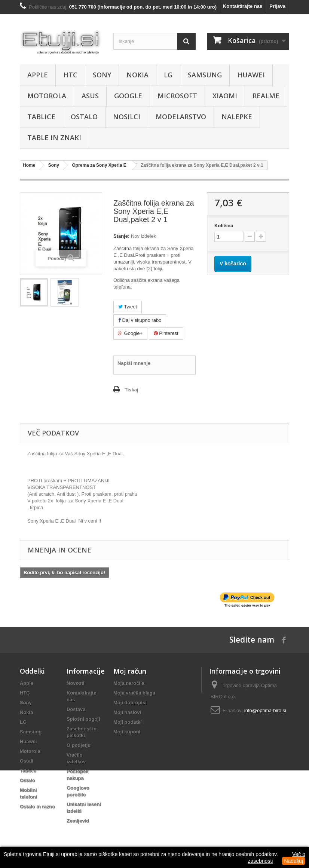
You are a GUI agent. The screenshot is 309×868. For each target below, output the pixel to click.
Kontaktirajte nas (243, 6)
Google (128, 96)
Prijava (277, 6)
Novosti (76, 683)
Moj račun (130, 671)
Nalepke (237, 117)
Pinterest (166, 333)
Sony (102, 75)
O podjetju (79, 745)
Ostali (27, 761)
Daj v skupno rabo (140, 320)
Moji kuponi (127, 732)
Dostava (76, 709)
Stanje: (121, 236)
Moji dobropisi (130, 703)
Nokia (137, 75)
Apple (38, 75)
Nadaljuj (293, 861)
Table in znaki (54, 138)
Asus (90, 96)
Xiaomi (225, 96)
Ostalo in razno (37, 807)
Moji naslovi (127, 712)
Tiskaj (131, 390)
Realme (266, 96)
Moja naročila (129, 683)
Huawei (251, 75)
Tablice (41, 117)
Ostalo (84, 117)
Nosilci (127, 117)
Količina (224, 226)
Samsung (205, 75)
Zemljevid (78, 821)
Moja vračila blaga (134, 693)
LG (168, 75)
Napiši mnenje (134, 363)
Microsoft (177, 96)
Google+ (130, 333)
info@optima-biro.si (265, 710)
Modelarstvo (181, 117)
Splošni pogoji (83, 719)
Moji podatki (128, 722)
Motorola (47, 96)
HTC (70, 75)
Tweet (128, 307)
